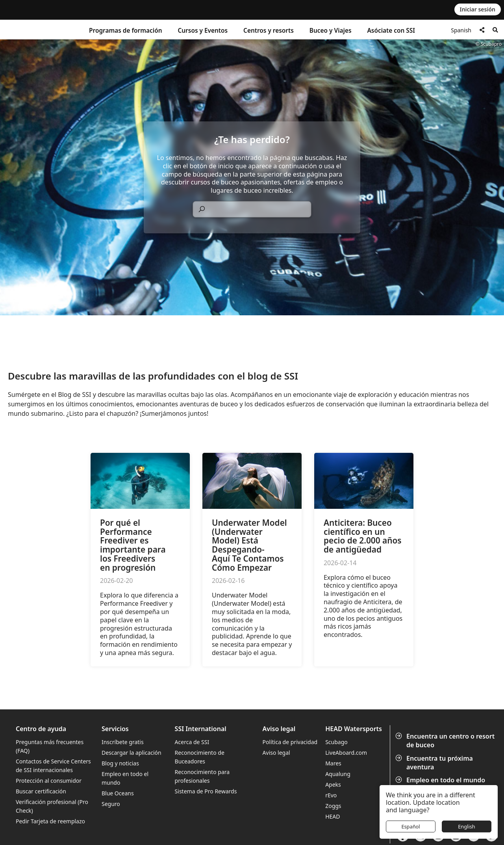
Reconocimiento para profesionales (202, 776)
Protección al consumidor (49, 781)
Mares (333, 763)
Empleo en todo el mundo (441, 780)
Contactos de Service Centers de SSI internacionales (53, 766)
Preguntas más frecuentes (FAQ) (50, 746)
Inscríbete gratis (123, 742)
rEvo (331, 795)
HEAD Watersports (354, 729)
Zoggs (333, 806)
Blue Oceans (118, 793)
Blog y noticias (120, 763)
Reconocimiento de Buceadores (200, 757)
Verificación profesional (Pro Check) (52, 806)
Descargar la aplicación (132, 753)
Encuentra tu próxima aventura (435, 763)
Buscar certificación (41, 791)
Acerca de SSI (192, 742)
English (467, 826)
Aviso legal (276, 753)
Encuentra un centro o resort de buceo (446, 741)
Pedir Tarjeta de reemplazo (50, 821)
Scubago (336, 742)
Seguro (111, 804)
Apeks (333, 785)
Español (410, 826)
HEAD (333, 816)
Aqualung (338, 774)
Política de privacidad (290, 742)
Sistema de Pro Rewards (206, 791)
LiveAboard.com (346, 753)
